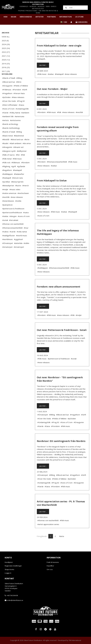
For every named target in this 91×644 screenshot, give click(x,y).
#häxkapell (7, 185)
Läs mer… (43, 65)
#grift (14, 173)
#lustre (18, 193)
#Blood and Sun (9, 89)
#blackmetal (19, 143)
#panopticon (7, 212)
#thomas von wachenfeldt (13, 231)
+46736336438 (12, 595)
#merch (26, 193)
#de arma (27, 150)
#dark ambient (16, 150)
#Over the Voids (9, 108)
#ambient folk (8, 123)
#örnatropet (19, 254)
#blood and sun (17, 147)
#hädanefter (19, 181)
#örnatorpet (7, 254)
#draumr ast (18, 154)
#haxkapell (17, 177)
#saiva (26, 220)
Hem (5, 17)
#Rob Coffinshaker (10, 112)
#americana (19, 123)
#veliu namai (22, 239)
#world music (22, 243)
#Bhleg (19, 85)
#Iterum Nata (19, 100)
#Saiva (21, 112)
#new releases (17, 204)
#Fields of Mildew (21, 93)
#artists (6, 127)
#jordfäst (6, 189)
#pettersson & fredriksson (13, 216)
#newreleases (8, 208)
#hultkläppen (8, 181)
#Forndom (17, 97)
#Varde (5, 120)
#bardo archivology (10, 131)
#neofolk (6, 204)
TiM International (75, 640)
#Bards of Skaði (9, 85)
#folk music (17, 166)
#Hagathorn (7, 100)
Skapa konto (9, 569)
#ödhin (26, 250)
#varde (13, 239)
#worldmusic (8, 246)
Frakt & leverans (53, 562)
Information (66, 17)
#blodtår (6, 147)
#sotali (5, 227)
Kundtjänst (9, 562)
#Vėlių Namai (15, 120)
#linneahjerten (8, 193)
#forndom (25, 170)
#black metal (8, 143)
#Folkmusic (7, 97)
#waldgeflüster (9, 243)
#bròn (27, 147)
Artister (39, 17)
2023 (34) (6, 48)
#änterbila (18, 250)
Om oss (50, 569)
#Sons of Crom (8, 116)
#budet (5, 150)
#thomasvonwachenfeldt (13, 235)
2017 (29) (6, 71)
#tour (26, 235)
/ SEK (64, 22)
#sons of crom (24, 223)
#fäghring (6, 173)
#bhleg (19, 139)
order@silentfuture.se (15, 600)
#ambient (25, 120)
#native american (9, 200)
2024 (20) (6, 44)
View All (6, 37)
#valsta (5, 239)
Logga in (8, 573)
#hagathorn (7, 177)
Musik (14, 17)
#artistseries (15, 127)
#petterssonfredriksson (12, 220)
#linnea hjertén (17, 189)
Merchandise (26, 17)
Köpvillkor (50, 566)
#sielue (5, 223)
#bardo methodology (11, 135)
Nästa (62, 536)
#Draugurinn (7, 93)
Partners (51, 17)
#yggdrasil (18, 246)
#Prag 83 (21, 108)
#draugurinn (7, 154)
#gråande (21, 173)
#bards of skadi (9, 139)
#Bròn (19, 89)
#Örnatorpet (8, 250)
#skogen (13, 223)
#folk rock (6, 170)
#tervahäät (14, 227)
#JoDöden (6, 104)
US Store (79, 17)
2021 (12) (6, 56)
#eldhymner (22, 158)
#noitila (18, 208)
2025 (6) (5, 41)
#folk (23, 162)
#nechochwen (23, 200)
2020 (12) (6, 60)
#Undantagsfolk (22, 116)
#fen (18, 162)
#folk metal (7, 166)
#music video (15, 197)
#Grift (25, 97)
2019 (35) (6, 64)
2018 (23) (6, 67)
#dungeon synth (9, 158)
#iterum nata (17, 185)
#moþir (5, 197)
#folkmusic (16, 170)
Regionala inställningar (13, 566)
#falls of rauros (9, 162)
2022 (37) (6, 52)
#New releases (18, 104)
